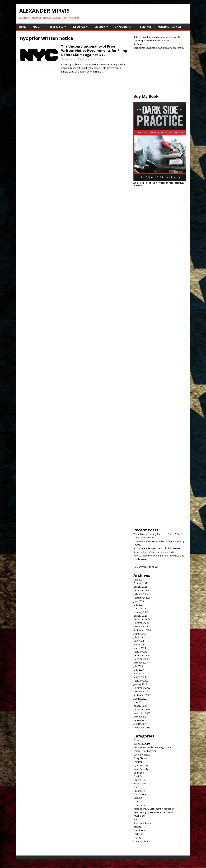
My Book (100, 27)
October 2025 (141, 594)
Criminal (138, 762)
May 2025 (139, 605)
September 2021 (142, 720)
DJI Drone (139, 773)
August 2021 (140, 724)
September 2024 (142, 630)
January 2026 (140, 587)
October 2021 (141, 717)
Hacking (138, 787)
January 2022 (140, 706)
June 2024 (139, 641)
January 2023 (140, 684)
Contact (146, 27)
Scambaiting (140, 830)
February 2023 (141, 681)
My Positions (123, 27)
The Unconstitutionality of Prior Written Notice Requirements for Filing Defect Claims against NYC (94, 51)
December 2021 (142, 710)
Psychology (139, 816)
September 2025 (142, 598)
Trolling (137, 838)
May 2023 (139, 670)
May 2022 (139, 702)
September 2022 (142, 695)
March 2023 (140, 677)
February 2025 (141, 612)
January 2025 (140, 616)
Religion (138, 827)
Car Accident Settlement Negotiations (153, 747)
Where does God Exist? (145, 538)
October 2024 (141, 627)
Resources (79, 27)
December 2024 (142, 619)
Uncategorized (141, 841)
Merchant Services (170, 27)
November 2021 (142, 713)
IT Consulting (140, 794)
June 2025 (139, 601)
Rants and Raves (142, 823)
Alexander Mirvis (88, 59)
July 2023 (138, 666)
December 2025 (142, 590)
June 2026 (139, 580)
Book (136, 740)
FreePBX (138, 776)
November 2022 (142, 688)
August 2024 (140, 634)
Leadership (139, 805)
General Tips (140, 780)
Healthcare (139, 791)
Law (136, 802)
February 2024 (141, 652)
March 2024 (140, 648)
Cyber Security (141, 765)
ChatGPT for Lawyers (145, 751)
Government (140, 783)
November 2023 (142, 659)
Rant (136, 820)
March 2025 (140, 608)
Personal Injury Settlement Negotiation (154, 809)
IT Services (57, 27)
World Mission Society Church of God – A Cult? (158, 534)
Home (23, 27)
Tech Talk (138, 834)
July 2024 (138, 637)
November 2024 (142, 623)
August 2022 (140, 699)
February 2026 (141, 583)
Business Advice (142, 744)
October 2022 (141, 691)
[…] (103, 72)
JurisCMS (138, 798)
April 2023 (139, 673)
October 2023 (141, 663)
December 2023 (142, 655)
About (37, 27)
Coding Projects (142, 755)
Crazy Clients (140, 758)
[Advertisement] (160, 73)
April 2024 (139, 645)
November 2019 (142, 728)
